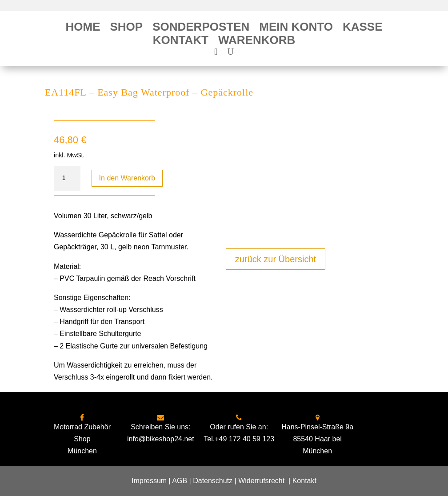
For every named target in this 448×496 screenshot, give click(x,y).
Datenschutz (213, 481)
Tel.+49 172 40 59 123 (239, 439)
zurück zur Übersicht (276, 259)
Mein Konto (296, 28)
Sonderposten (201, 28)
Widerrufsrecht (261, 481)
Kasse (363, 28)
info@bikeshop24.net (161, 439)
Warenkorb (257, 42)
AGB (180, 481)
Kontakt (181, 42)
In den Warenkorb (127, 178)
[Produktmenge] (67, 178)
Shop (126, 28)
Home (83, 28)
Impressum (149, 481)
